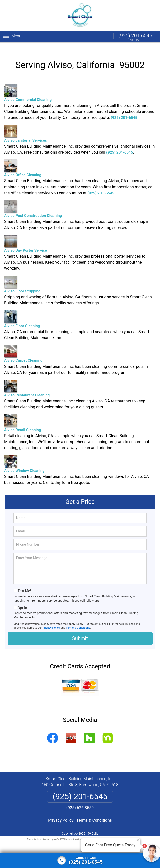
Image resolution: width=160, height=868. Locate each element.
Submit (80, 632)
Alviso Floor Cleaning (22, 313)
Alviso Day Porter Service (25, 238)
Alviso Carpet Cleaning (23, 348)
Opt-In (22, 602)
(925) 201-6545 (135, 36)
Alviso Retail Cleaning (22, 417)
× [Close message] (138, 840)
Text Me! (24, 585)
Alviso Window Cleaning (24, 458)
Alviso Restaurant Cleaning (27, 382)
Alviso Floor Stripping (22, 278)
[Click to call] (80, 860)
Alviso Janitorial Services (25, 128)
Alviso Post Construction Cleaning (33, 203)
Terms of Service (117, 833)
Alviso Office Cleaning (23, 162)
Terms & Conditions (78, 622)
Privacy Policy (51, 622)
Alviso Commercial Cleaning (28, 87)
